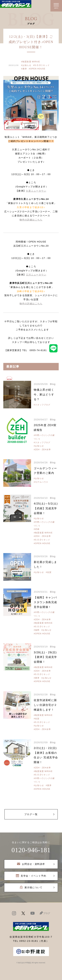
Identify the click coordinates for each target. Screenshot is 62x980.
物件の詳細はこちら (31, 220)
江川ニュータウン (36, 275)
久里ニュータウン (36, 191)
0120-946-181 (31, 850)
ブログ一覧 (31, 814)
